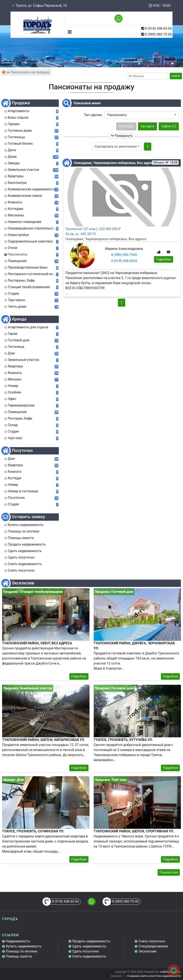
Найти (176, 76)
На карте (148, 126)
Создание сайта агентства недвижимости (154, 976)
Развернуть (122, 136)
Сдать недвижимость (89, 946)
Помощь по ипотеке (22, 951)
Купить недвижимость (24, 946)
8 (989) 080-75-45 (158, 34)
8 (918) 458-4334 (124, 261)
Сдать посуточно (86, 951)
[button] (142, 115)
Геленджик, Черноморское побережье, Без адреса (114, 163)
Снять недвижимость (89, 956)
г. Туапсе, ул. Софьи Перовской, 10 (40, 6)
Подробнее (163, 259)
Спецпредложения (153, 946)
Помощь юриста (19, 956)
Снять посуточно (152, 941)
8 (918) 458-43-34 (158, 28)
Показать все (169, 872)
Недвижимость (18, 941)
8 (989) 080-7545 (124, 255)
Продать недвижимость (91, 941)
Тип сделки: (93, 115)
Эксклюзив (147, 951)
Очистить (126, 126)
